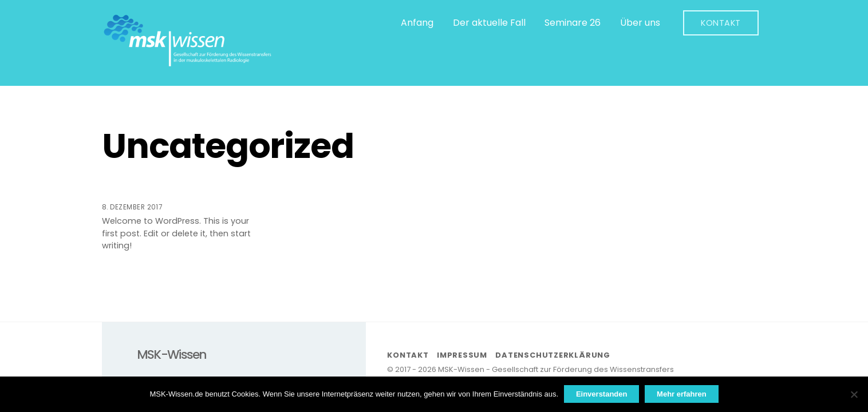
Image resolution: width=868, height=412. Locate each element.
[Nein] (854, 394)
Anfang (417, 23)
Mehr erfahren (682, 394)
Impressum (462, 355)
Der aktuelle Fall (489, 23)
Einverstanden (602, 394)
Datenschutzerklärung (553, 355)
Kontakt (721, 23)
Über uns (640, 23)
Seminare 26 (573, 23)
